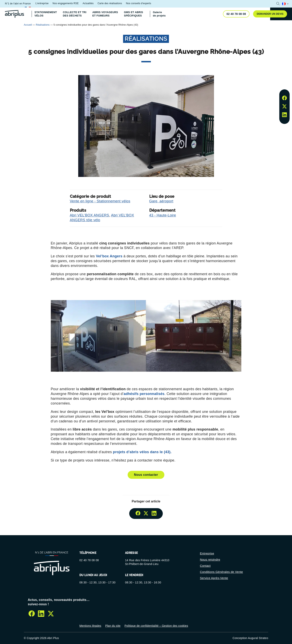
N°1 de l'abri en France (18, 4)
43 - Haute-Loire (163, 215)
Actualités (88, 3)
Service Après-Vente (214, 578)
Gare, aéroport (161, 201)
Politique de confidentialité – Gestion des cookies (156, 626)
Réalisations (43, 25)
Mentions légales (90, 626)
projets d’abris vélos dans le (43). (142, 452)
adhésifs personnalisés (144, 394)
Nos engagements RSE (66, 3)
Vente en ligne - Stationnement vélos (100, 201)
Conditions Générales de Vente (221, 572)
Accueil (28, 25)
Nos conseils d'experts (139, 3)
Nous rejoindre (210, 560)
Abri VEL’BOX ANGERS (90, 215)
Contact (205, 566)
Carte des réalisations (110, 3)
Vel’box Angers (109, 256)
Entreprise (207, 553)
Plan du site (113, 626)
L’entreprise (42, 3)
